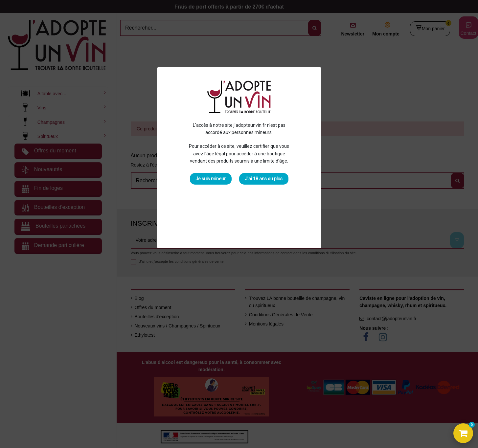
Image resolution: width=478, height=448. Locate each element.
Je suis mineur (211, 179)
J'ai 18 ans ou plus (264, 179)
